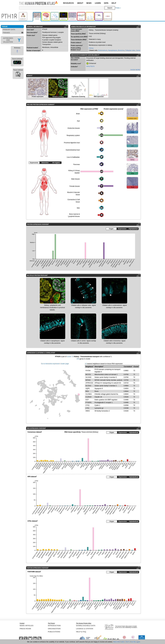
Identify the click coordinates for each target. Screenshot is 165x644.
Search (110, 8)
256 (78, 359)
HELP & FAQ (81, 632)
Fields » (118, 8)
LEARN (98, 3)
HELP (114, 3)
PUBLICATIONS (54, 632)
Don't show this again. (133, 642)
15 (86, 364)
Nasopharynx (113, 50)
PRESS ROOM (25, 629)
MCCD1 (88, 375)
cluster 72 (70, 357)
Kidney (91, 48)
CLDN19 (88, 397)
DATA (106, 3)
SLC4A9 (88, 377)
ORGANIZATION (54, 629)
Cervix (138, 50)
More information (119, 642)
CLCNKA (89, 394)
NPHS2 (88, 380)
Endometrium (103, 50)
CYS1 (87, 405)
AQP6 (88, 389)
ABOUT (80, 3)
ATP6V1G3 (89, 383)
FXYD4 (88, 371)
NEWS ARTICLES (27, 626)
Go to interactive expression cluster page (55, 364)
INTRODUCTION (54, 626)
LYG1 (87, 408)
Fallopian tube (130, 50)
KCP (87, 400)
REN (87, 391)
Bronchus (121, 50)
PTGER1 (89, 403)
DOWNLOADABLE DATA (86, 626)
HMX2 (88, 411)
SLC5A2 (88, 386)
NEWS (89, 3)
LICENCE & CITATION (85, 629)
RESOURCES (68, 3)
